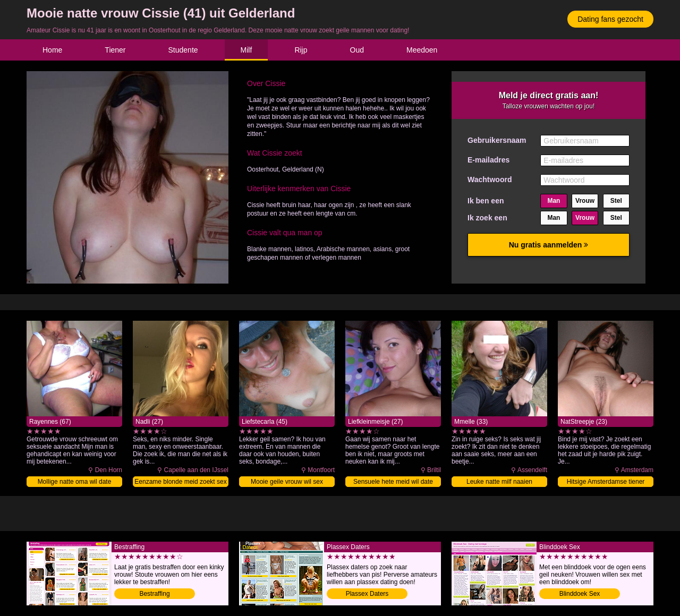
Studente (183, 50)
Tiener (115, 50)
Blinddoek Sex (580, 594)
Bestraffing (154, 594)
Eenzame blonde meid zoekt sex (180, 482)
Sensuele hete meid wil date (393, 482)
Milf (246, 50)
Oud (357, 50)
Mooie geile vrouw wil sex (287, 482)
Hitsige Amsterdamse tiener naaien (606, 482)
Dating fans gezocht (610, 19)
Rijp (301, 50)
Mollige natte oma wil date (75, 482)
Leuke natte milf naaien (499, 482)
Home (52, 50)
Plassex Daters (367, 594)
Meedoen (422, 50)
